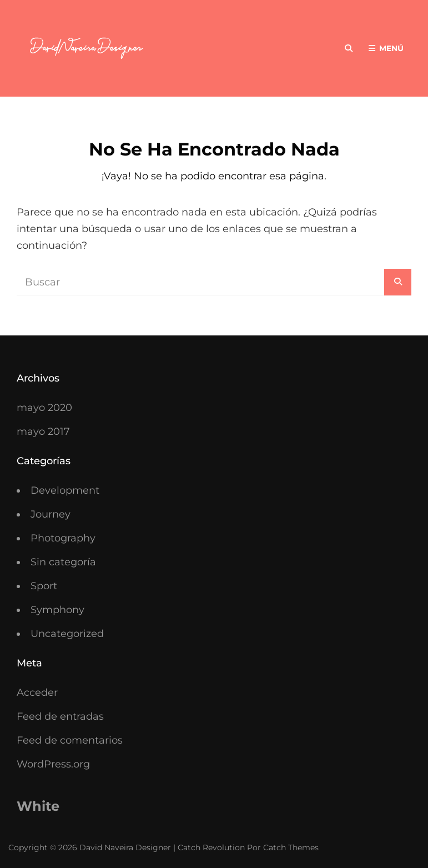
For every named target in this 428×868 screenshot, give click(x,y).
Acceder (37, 693)
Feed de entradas (60, 716)
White (38, 806)
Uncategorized (67, 634)
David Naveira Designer (125, 847)
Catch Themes (291, 847)
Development (65, 490)
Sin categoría (63, 562)
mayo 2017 (43, 432)
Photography (63, 538)
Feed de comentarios (70, 740)
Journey (51, 514)
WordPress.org (53, 764)
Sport (44, 586)
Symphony (57, 610)
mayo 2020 (44, 408)
